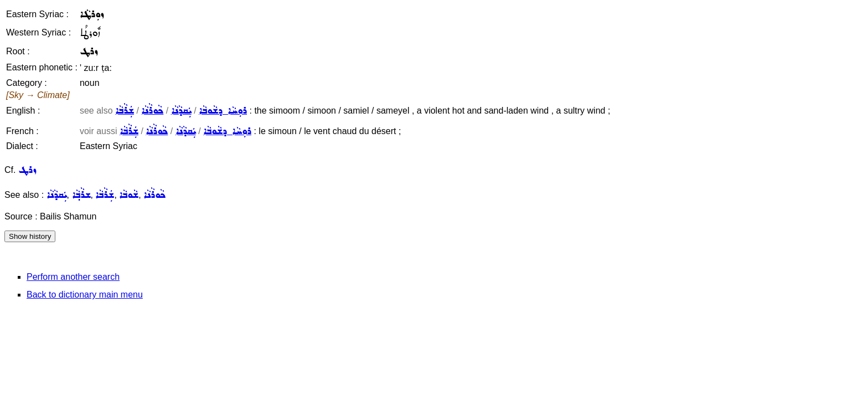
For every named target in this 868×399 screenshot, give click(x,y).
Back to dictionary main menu (85, 295)
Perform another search (73, 277)
